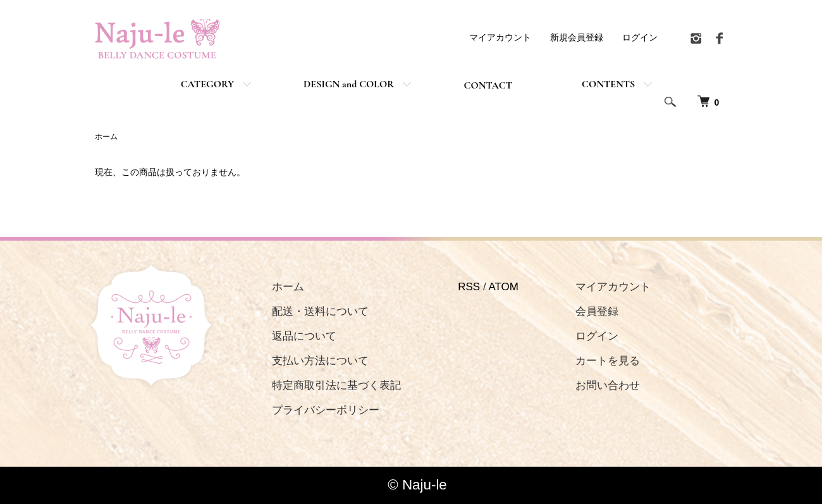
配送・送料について (320, 311)
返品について (304, 336)
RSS (469, 287)
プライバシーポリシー (326, 410)
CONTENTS (608, 84)
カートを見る (608, 361)
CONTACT (488, 85)
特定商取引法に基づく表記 (336, 385)
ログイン (640, 37)
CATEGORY (207, 84)
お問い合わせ (608, 385)
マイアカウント (500, 37)
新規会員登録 (577, 37)
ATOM (503, 287)
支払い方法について (320, 361)
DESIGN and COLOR (349, 84)
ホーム (106, 137)
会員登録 (597, 311)
